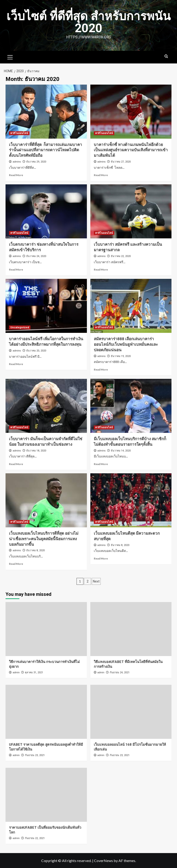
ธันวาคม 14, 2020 (121, 451)
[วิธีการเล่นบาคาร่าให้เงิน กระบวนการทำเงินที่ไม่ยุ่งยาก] (46, 629)
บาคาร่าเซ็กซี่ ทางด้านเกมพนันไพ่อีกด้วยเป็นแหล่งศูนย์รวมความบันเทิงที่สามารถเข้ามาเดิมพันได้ (131, 150)
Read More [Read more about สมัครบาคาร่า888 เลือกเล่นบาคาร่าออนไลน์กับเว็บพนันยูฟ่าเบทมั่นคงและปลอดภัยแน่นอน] (101, 370)
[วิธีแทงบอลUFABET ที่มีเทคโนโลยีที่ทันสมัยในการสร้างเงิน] (131, 629)
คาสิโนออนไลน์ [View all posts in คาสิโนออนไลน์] (19, 133)
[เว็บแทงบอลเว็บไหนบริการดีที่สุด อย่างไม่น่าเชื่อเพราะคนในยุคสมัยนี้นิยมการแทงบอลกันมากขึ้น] (46, 500)
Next (96, 581)
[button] (10, 57)
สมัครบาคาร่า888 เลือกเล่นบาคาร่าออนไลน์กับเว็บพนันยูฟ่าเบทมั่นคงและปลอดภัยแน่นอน (126, 344)
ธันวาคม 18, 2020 (36, 451)
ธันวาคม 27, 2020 (121, 162)
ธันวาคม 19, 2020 (121, 356)
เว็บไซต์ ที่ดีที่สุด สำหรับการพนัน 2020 (89, 22)
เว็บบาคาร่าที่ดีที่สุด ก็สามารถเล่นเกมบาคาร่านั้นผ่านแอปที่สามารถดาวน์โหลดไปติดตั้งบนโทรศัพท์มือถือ (46, 150)
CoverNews (103, 861)
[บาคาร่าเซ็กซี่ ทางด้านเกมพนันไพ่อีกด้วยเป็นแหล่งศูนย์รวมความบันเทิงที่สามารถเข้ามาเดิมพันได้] (131, 112)
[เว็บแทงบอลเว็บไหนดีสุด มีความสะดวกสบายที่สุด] (131, 500)
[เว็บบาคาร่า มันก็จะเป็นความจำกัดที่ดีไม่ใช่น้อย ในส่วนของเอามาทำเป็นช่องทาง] (46, 406)
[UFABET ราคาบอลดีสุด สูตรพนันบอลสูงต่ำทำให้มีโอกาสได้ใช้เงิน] (46, 712)
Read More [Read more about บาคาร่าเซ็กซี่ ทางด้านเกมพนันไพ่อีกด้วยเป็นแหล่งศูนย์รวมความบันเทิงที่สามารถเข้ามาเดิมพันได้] (101, 175)
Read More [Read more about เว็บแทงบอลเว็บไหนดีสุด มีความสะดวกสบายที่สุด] (101, 558)
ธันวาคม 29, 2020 (36, 162)
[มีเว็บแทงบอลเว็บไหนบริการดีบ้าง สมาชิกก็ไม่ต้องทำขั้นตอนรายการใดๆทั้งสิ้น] (131, 406)
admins (17, 162)
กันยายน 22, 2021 (35, 838)
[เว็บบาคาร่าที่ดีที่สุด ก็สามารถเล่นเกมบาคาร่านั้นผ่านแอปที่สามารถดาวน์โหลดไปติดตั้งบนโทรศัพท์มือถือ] (46, 112)
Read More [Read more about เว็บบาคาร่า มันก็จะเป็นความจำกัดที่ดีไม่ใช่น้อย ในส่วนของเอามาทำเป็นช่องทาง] (16, 464)
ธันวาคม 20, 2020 (36, 351)
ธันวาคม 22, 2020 (121, 256)
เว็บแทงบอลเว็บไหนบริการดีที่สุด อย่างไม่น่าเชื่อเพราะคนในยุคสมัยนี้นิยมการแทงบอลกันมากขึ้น (44, 539)
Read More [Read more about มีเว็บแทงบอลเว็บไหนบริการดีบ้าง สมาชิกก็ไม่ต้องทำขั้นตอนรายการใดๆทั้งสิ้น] (101, 464)
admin (16, 672)
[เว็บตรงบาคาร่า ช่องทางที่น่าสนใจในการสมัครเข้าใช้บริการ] (46, 211)
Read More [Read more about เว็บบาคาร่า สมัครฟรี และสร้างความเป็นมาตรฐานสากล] (101, 270)
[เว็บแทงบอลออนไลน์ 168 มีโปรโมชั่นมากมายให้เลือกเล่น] (131, 712)
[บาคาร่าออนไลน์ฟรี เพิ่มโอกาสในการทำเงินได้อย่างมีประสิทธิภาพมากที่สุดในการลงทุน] (46, 306)
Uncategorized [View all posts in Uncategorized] (20, 327)
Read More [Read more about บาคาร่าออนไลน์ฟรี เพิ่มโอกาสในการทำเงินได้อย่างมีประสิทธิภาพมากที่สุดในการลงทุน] (16, 364)
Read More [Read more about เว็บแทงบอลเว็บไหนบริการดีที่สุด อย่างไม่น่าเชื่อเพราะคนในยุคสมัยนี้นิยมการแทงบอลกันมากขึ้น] (16, 564)
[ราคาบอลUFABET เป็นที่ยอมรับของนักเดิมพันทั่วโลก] (46, 795)
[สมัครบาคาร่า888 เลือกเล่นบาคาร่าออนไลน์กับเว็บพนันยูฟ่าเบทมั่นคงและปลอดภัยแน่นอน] (131, 306)
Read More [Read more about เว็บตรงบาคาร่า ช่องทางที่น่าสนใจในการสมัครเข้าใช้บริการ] (16, 270)
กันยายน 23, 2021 (35, 755)
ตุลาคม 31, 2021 (34, 672)
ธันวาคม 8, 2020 (35, 550)
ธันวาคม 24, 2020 (36, 256)
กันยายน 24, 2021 (120, 672)
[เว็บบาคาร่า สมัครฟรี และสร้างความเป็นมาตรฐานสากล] (131, 211)
